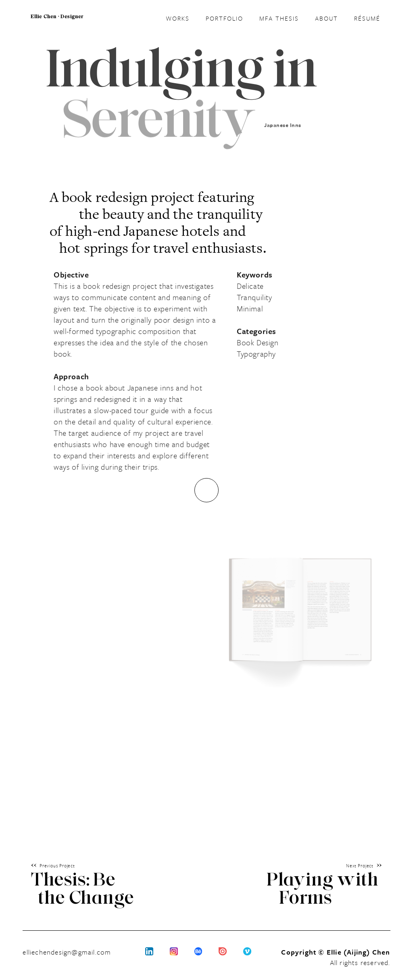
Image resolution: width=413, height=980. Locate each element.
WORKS (178, 18)
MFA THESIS (279, 18)
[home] (57, 23)
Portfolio (224, 18)
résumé (367, 17)
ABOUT (326, 18)
